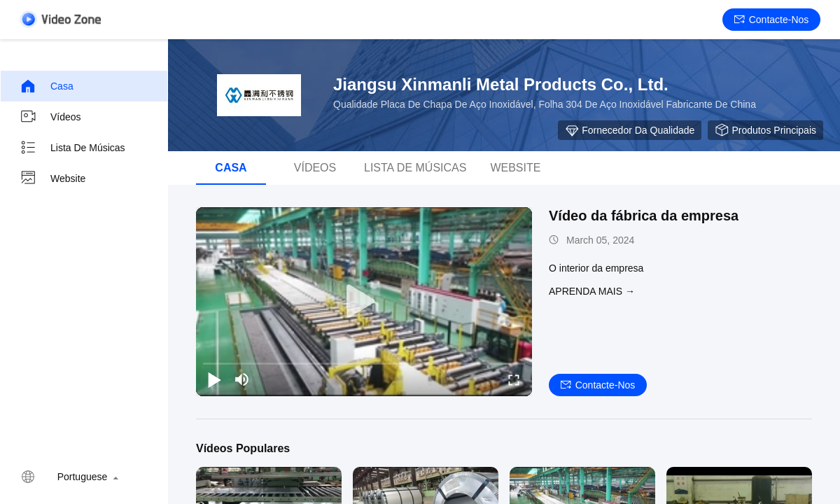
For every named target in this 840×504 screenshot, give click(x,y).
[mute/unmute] (242, 379)
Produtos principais (765, 130)
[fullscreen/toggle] (514, 379)
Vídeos (50, 117)
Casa (47, 86)
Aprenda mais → (592, 291)
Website (52, 178)
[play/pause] (214, 379)
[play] (364, 302)
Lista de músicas (72, 148)
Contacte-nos (772, 20)
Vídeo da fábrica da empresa (644, 216)
